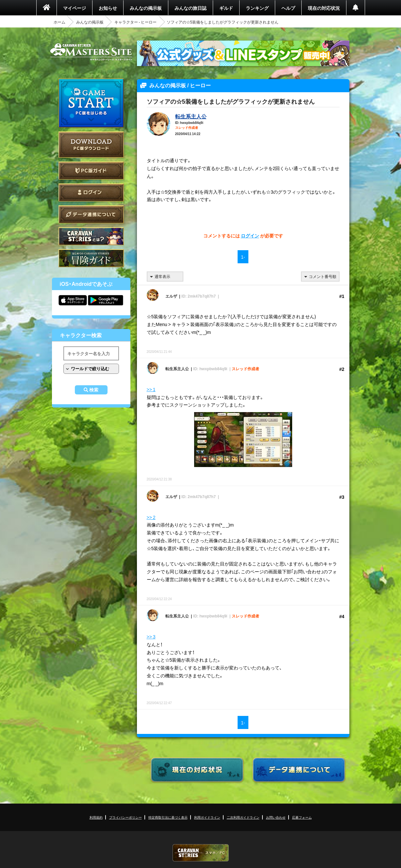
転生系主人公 (191, 116)
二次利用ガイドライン (243, 817)
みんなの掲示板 (146, 8)
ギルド (226, 8)
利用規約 (96, 817)
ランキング (257, 8)
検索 (94, 390)
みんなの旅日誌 (191, 8)
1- (243, 257)
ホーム (59, 22)
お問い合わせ (276, 817)
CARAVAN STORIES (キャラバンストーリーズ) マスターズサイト (91, 52)
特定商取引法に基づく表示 (168, 817)
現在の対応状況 (324, 8)
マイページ (75, 8)
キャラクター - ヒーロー (136, 22)
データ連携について (91, 214)
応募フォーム (302, 817)
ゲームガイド (91, 258)
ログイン (91, 192)
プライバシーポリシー (125, 817)
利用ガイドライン (207, 817)
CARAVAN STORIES (201, 853)
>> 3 (151, 636)
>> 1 (151, 389)
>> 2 (151, 517)
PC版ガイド (91, 171)
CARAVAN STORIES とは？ (91, 236)
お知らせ (108, 8)
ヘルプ (288, 8)
